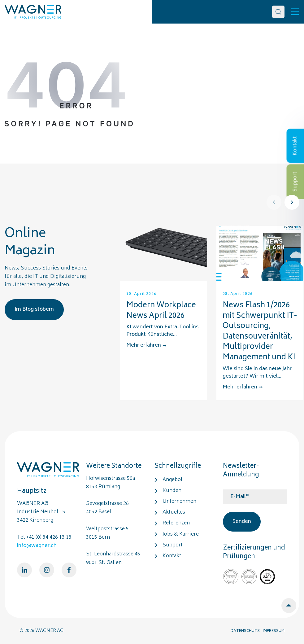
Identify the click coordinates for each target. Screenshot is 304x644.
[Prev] (274, 202)
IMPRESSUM (274, 631)
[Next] (292, 202)
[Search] (278, 12)
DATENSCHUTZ (245, 631)
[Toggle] (295, 12)
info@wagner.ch (37, 546)
